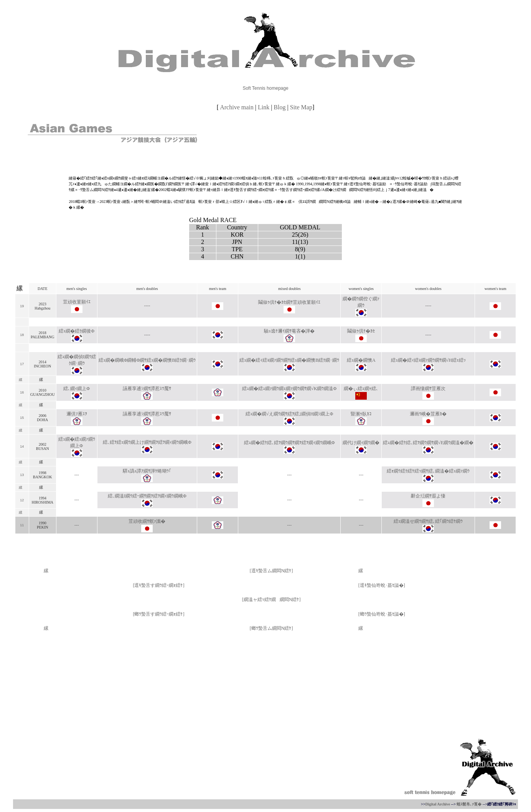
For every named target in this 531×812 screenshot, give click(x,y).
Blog (280, 107)
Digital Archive (438, 804)
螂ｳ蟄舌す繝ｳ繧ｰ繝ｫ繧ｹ (158, 614)
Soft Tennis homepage (265, 88)
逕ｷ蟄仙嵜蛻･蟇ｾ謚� (382, 585)
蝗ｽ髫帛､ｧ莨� (469, 804)
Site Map (301, 107)
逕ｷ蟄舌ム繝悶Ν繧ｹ (271, 571)
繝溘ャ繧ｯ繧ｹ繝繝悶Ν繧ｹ (271, 600)
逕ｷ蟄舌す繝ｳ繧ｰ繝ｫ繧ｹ (158, 585)
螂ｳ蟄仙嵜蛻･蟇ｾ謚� (382, 614)
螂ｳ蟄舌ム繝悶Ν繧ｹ (271, 628)
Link (264, 107)
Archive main (237, 107)
